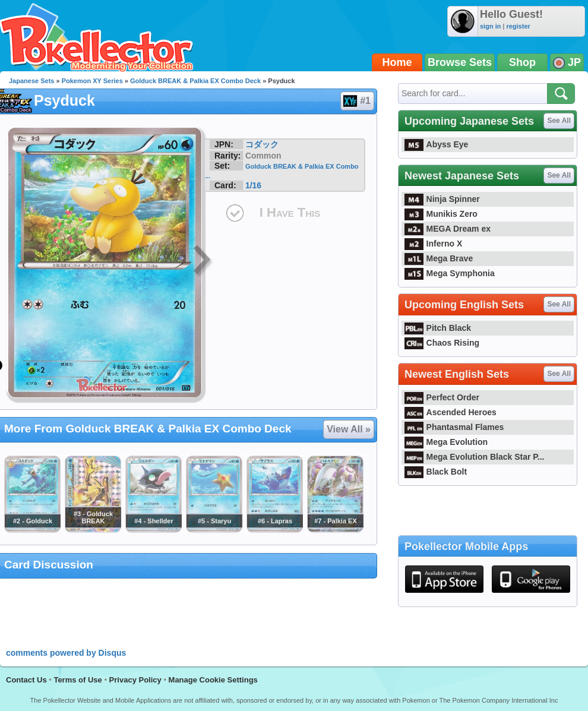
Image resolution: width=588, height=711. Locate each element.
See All (559, 121)
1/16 (253, 185)
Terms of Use (78, 680)
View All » (349, 429)
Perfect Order (442, 397)
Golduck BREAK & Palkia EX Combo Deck (195, 81)
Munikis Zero (441, 214)
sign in (490, 26)
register (518, 26)
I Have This (290, 212)
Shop (522, 62)
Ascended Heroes (451, 412)
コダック (262, 144)
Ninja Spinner (442, 199)
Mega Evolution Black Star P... (475, 457)
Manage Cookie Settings (213, 680)
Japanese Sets (31, 81)
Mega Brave (439, 258)
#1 (357, 101)
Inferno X (433, 244)
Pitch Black (438, 328)
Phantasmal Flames (454, 427)
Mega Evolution (446, 442)
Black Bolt (436, 472)
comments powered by (66, 653)
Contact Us (26, 680)
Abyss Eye (436, 144)
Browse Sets (460, 62)
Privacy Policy (135, 680)
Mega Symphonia (450, 273)
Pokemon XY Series (92, 81)
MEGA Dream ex (448, 229)
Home (397, 62)
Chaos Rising (442, 343)
